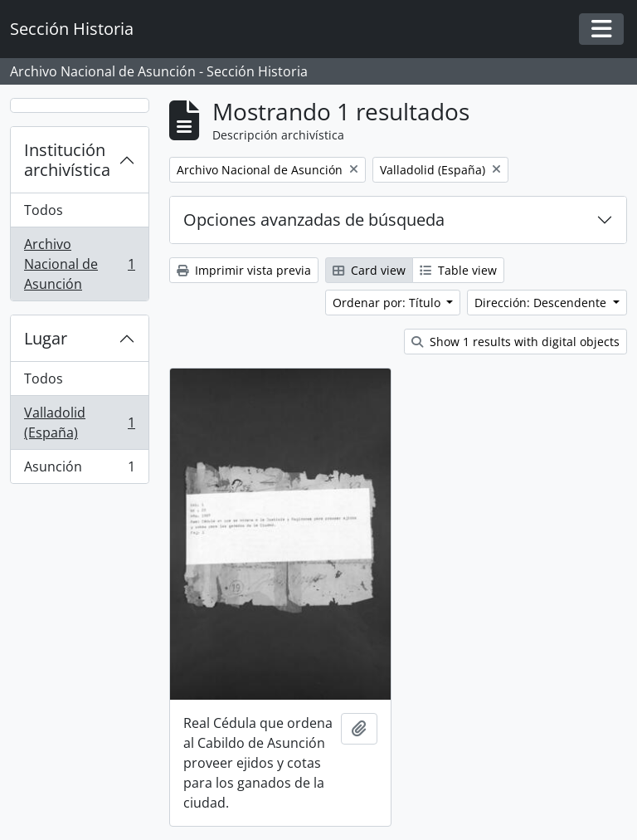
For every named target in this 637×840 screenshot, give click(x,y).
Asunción (79, 470)
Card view (369, 270)
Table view (458, 270)
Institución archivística (67, 160)
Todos (44, 210)
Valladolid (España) (79, 422)
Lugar (46, 338)
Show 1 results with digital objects (515, 342)
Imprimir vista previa (244, 270)
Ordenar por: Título (388, 303)
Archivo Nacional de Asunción (79, 264)
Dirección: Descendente (542, 303)
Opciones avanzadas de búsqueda (314, 220)
